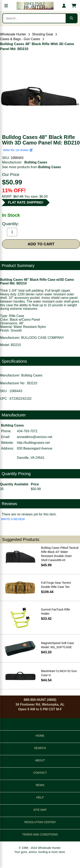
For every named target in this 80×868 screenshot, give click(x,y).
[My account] (64, 6)
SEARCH (40, 748)
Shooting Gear (43, 34)
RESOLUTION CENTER (40, 822)
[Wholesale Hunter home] (35, 6)
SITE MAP (40, 810)
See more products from (31, 167)
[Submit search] (71, 18)
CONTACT (40, 773)
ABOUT (40, 760)
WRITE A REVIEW (13, 519)
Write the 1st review (18, 150)
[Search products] (34, 18)
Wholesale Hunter (13, 34)
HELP (40, 797)
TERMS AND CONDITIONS (40, 834)
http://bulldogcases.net (33, 443)
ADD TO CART (41, 244)
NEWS (40, 785)
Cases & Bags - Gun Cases (20, 39)
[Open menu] (6, 6)
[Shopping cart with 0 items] (74, 6)
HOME (40, 736)
